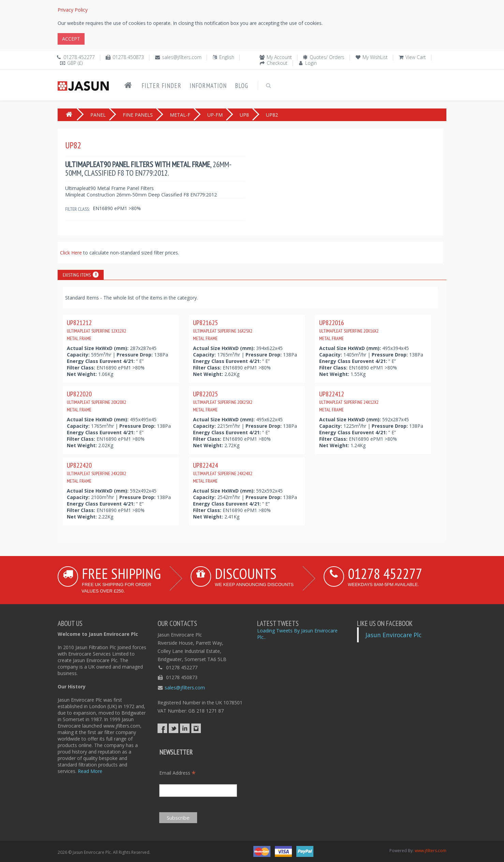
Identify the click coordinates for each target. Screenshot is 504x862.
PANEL (98, 115)
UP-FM (215, 115)
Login (311, 63)
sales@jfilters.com (182, 57)
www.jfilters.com (431, 851)
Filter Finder (161, 86)
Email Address (177, 773)
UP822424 (223, 472)
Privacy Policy (73, 10)
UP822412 (349, 401)
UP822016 (349, 330)
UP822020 (97, 401)
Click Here (72, 253)
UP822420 (97, 472)
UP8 (244, 115)
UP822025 (223, 401)
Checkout (277, 63)
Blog (242, 86)
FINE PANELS (138, 115)
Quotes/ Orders (327, 57)
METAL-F (180, 115)
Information (208, 86)
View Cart (416, 57)
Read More (90, 771)
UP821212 (97, 330)
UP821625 (223, 330)
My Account (279, 57)
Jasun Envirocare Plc (394, 635)
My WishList (375, 57)
